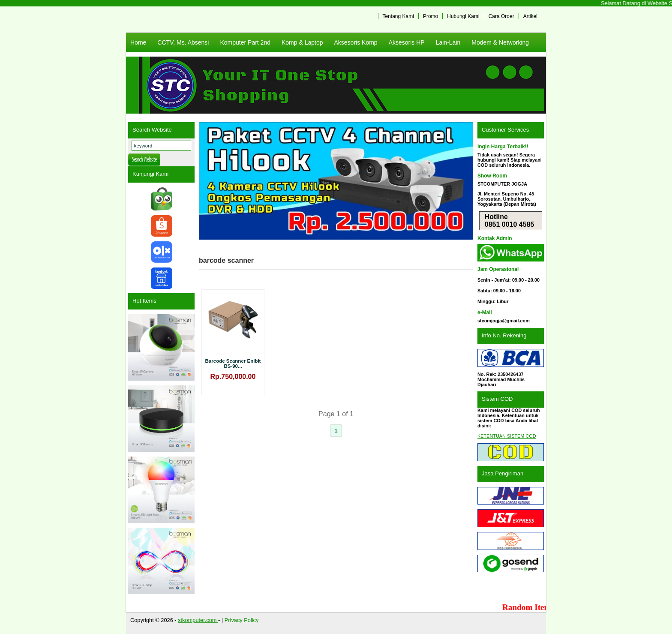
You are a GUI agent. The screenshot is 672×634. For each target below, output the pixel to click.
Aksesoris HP (407, 42)
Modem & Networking (500, 42)
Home (138, 42)
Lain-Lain (448, 42)
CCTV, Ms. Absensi (183, 42)
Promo (430, 16)
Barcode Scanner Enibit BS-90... (233, 364)
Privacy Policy (242, 620)
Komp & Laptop (302, 42)
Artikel (530, 16)
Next (462, 181)
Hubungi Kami (463, 16)
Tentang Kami (398, 16)
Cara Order (501, 16)
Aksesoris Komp (355, 42)
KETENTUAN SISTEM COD (507, 436)
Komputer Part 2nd (245, 42)
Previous (210, 181)
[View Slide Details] (336, 181)
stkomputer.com (198, 620)
